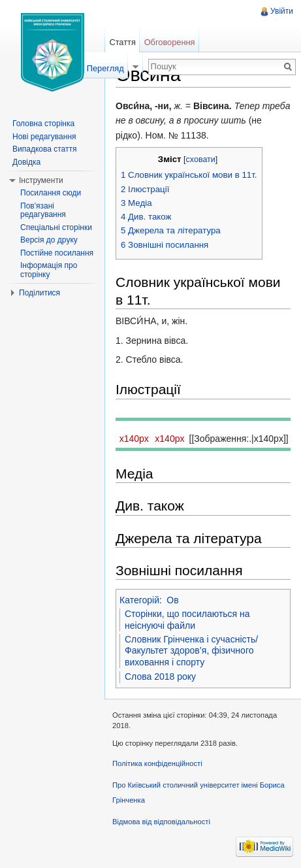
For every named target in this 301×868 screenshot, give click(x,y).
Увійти (282, 11)
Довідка (26, 162)
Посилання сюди (51, 193)
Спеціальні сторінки (56, 227)
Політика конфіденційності (157, 763)
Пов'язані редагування (43, 210)
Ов (172, 600)
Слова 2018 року (160, 676)
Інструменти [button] (41, 180)
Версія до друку (49, 240)
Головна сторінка (43, 124)
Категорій (139, 600)
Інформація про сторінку (49, 270)
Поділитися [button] (40, 293)
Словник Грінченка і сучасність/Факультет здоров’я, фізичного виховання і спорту (191, 651)
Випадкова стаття (44, 149)
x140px (134, 439)
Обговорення (170, 42)
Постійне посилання (57, 253)
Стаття (122, 42)
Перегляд (105, 68)
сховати (201, 159)
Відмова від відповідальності (161, 822)
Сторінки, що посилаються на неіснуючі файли (187, 620)
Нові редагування (44, 137)
